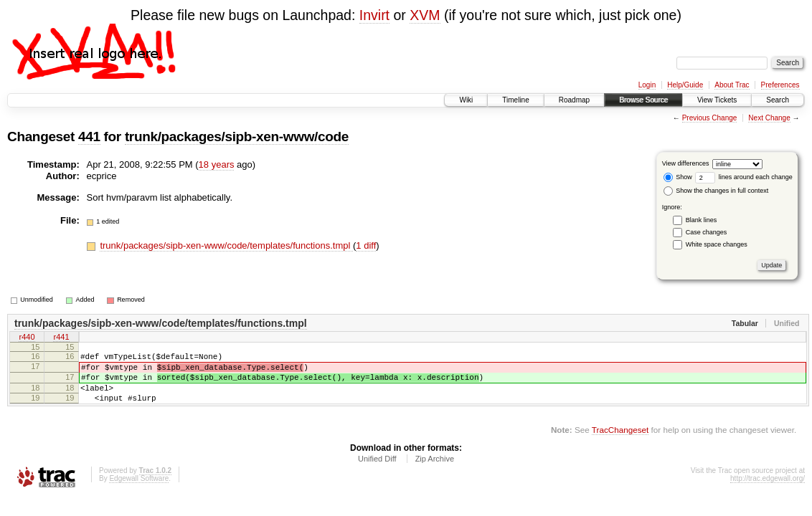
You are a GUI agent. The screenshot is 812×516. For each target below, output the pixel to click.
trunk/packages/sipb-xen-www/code (237, 137)
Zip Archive (435, 472)
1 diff (366, 245)
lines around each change (744, 177)
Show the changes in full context (716, 191)
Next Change (769, 118)
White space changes (717, 244)
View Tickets (717, 100)
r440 (27, 338)
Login (647, 85)
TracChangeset (620, 443)
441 (89, 137)
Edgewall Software (139, 491)
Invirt (374, 15)
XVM (425, 15)
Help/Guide (685, 85)
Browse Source (643, 100)
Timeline (515, 100)
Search (778, 100)
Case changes (707, 232)
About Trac (732, 85)
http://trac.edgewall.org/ (768, 491)
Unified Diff (377, 472)
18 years (217, 164)
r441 (61, 338)
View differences (686, 163)
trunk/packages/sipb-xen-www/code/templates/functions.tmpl (226, 245)
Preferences (780, 85)
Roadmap (574, 100)
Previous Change (710, 118)
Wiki (466, 100)
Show (678, 177)
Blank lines (702, 220)
